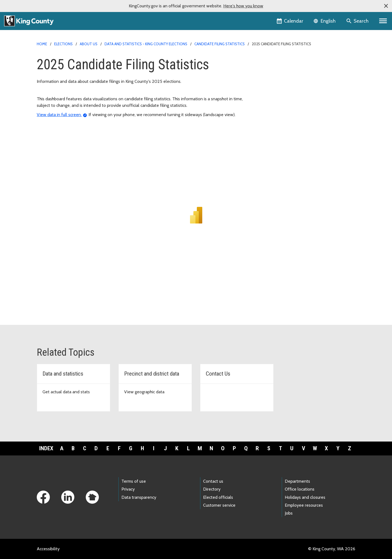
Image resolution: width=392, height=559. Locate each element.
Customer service (219, 505)
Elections (63, 44)
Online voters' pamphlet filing (286, 104)
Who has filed (273, 113)
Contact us (213, 481)
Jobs (289, 513)
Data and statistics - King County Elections (146, 44)
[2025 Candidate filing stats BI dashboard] (196, 213)
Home (42, 44)
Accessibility (48, 549)
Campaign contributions (280, 78)
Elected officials (218, 497)
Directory (212, 489)
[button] (386, 6)
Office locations (300, 489)
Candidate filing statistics (220, 44)
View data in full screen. (59, 115)
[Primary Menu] (383, 21)
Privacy (128, 489)
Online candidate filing (279, 95)
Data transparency (139, 497)
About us (89, 44)
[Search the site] (358, 21)
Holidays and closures (305, 497)
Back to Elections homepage (284, 60)
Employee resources (304, 505)
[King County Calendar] (290, 21)
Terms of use (134, 481)
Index (46, 448)
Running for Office (275, 69)
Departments (297, 481)
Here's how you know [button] (243, 6)
